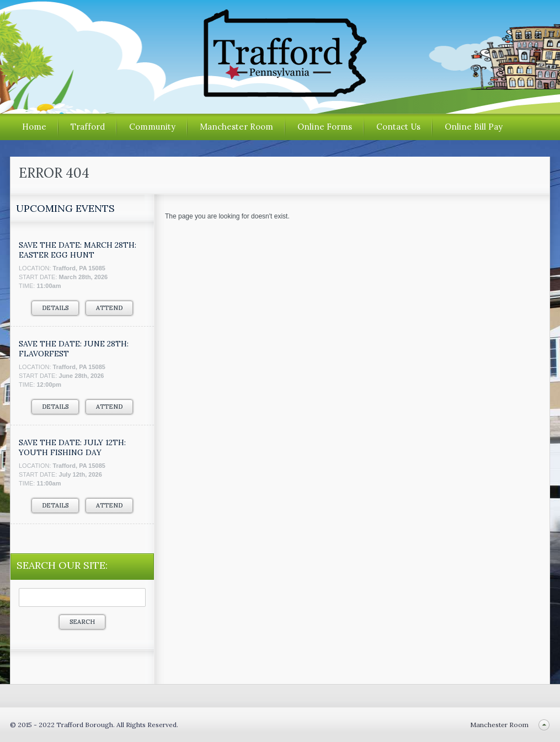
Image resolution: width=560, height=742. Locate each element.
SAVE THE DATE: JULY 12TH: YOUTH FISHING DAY (72, 447)
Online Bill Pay (474, 127)
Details (55, 308)
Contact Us (398, 127)
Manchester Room (236, 127)
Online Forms (325, 127)
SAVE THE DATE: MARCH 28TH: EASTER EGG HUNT (78, 250)
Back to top (544, 725)
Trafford (88, 127)
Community (152, 127)
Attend (109, 308)
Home (34, 127)
